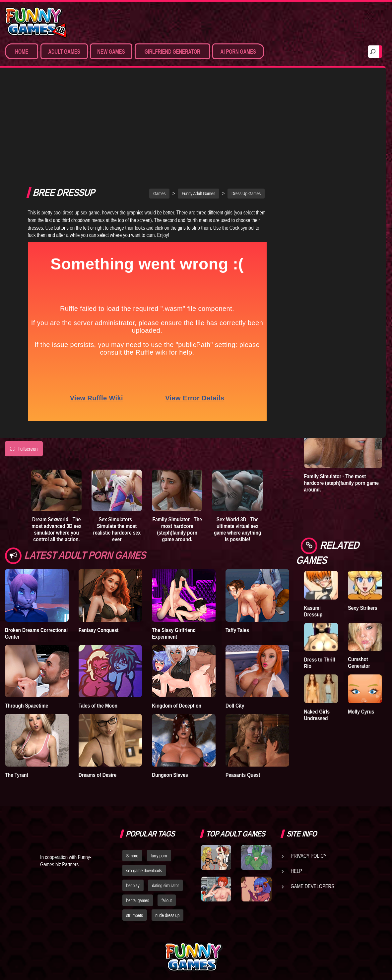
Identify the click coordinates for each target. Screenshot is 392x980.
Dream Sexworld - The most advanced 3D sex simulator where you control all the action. (56, 433)
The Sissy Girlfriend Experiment (174, 537)
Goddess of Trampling (361, 139)
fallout (167, 844)
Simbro (132, 799)
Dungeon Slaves (170, 678)
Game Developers (313, 830)
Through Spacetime (27, 609)
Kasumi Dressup (313, 611)
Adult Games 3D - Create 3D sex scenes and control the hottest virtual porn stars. (339, 294)
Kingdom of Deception (177, 609)
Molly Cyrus (361, 712)
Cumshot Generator (359, 663)
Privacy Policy (309, 799)
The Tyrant (17, 678)
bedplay (133, 829)
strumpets (135, 859)
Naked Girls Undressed (317, 715)
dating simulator (165, 829)
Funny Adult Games (198, 97)
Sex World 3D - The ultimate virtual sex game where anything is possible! (238, 433)
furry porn (159, 799)
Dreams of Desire (98, 678)
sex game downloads (144, 814)
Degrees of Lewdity (316, 190)
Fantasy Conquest (99, 533)
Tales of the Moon (98, 609)
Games (159, 97)
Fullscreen (24, 352)
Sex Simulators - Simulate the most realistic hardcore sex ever (117, 433)
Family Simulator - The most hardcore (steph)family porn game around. (177, 433)
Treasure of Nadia (317, 139)
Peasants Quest (243, 678)
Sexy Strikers (362, 608)
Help (296, 814)
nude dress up (168, 859)
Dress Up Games (246, 97)
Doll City (235, 609)
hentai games (138, 844)
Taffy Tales (237, 533)
